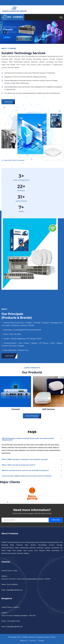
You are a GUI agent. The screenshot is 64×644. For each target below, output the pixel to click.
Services (33, 641)
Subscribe (56, 520)
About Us (23, 641)
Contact (41, 641)
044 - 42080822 (15, 17)
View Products (7, 37)
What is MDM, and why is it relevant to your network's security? (25, 459)
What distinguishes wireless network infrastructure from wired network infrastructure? (28, 439)
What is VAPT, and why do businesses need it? (19, 465)
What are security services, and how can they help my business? (25, 470)
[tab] (32, 439)
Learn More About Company (13, 160)
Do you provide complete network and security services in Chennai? (27, 476)
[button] (8, 502)
